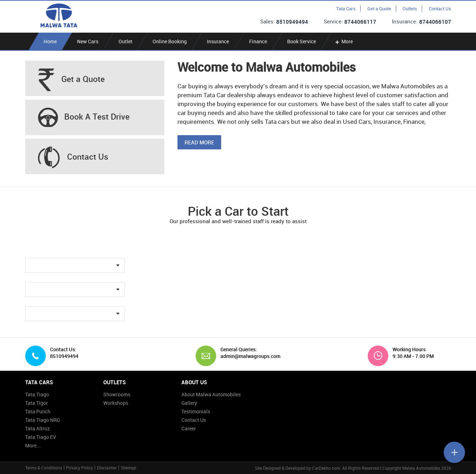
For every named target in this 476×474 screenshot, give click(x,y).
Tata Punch (38, 411)
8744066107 (435, 22)
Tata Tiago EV (41, 437)
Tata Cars (346, 9)
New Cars (88, 41)
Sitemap (128, 468)
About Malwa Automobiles (211, 394)
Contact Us (440, 9)
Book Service (302, 41)
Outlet (125, 41)
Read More (199, 142)
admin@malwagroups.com (248, 356)
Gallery (189, 403)
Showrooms (117, 394)
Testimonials (196, 411)
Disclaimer (107, 468)
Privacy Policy (80, 468)
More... (33, 445)
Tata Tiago (37, 394)
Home (50, 41)
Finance (258, 41)
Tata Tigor (37, 403)
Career (189, 428)
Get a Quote (379, 9)
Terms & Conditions (44, 468)
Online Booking (170, 41)
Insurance (218, 41)
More (343, 41)
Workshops (116, 403)
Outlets (410, 9)
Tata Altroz (37, 428)
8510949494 (292, 22)
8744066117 (360, 22)
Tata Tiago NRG (43, 420)
